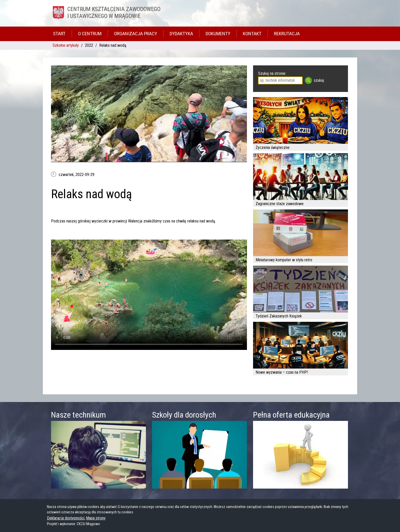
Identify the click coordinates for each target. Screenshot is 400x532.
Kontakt (252, 34)
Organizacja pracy (136, 34)
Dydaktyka (181, 34)
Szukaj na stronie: (272, 73)
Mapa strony (96, 518)
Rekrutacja (287, 34)
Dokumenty (218, 34)
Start (59, 34)
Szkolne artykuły (66, 45)
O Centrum (90, 34)
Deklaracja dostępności (66, 518)
